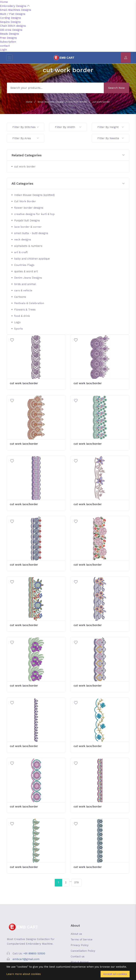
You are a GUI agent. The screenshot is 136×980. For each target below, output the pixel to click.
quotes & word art (26, 271)
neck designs (23, 240)
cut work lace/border (24, 383)
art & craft (21, 252)
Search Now (116, 88)
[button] (68, 155)
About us (76, 934)
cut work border (101, 102)
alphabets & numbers (28, 246)
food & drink (22, 316)
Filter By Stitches (25, 127)
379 (76, 882)
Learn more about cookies (24, 974)
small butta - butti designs (31, 233)
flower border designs (29, 208)
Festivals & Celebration (29, 303)
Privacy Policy (80, 945)
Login (3, 50)
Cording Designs (10, 18)
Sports (19, 329)
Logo (17, 322)
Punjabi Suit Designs (27, 220)
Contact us (78, 956)
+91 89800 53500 (34, 953)
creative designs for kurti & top (34, 214)
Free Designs (8, 38)
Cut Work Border (78, 102)
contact (5, 46)
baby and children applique (32, 259)
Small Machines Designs (16, 10)
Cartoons (20, 297)
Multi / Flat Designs (13, 14)
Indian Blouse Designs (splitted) (34, 195)
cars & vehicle (23, 290)
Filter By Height (110, 127)
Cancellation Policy (83, 951)
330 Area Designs (11, 30)
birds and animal (25, 284)
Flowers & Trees (25, 310)
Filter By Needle (110, 138)
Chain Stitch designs (13, 26)
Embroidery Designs (15, 6)
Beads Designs (9, 34)
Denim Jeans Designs (28, 278)
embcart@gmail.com (26, 959)
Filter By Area (25, 138)
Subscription (8, 42)
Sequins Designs (10, 22)
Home (4, 2)
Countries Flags (24, 265)
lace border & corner (28, 227)
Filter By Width (68, 127)
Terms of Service (82, 940)
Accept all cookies (115, 974)
